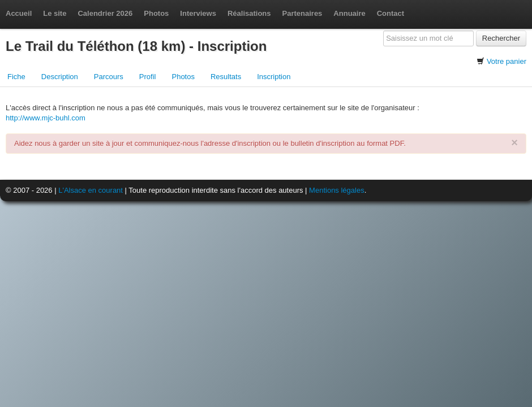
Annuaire (349, 13)
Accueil (19, 13)
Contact (391, 13)
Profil (148, 77)
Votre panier (507, 61)
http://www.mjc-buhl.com (46, 118)
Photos (156, 13)
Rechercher (501, 38)
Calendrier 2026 (105, 13)
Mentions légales (337, 190)
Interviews (198, 13)
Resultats (226, 77)
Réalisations (249, 13)
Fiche (16, 77)
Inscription (274, 77)
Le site (55, 13)
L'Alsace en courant (91, 190)
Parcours (109, 77)
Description (60, 77)
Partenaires (303, 13)
